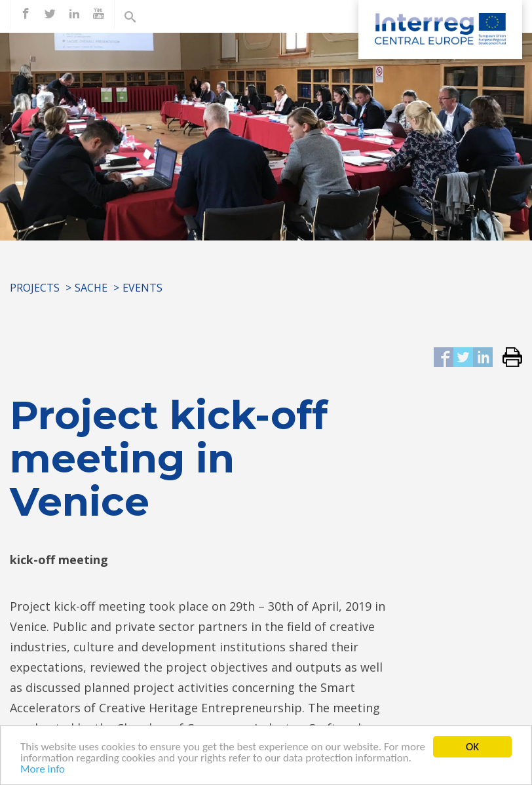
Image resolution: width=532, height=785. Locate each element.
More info (43, 771)
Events (142, 288)
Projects (35, 288)
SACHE (91, 288)
